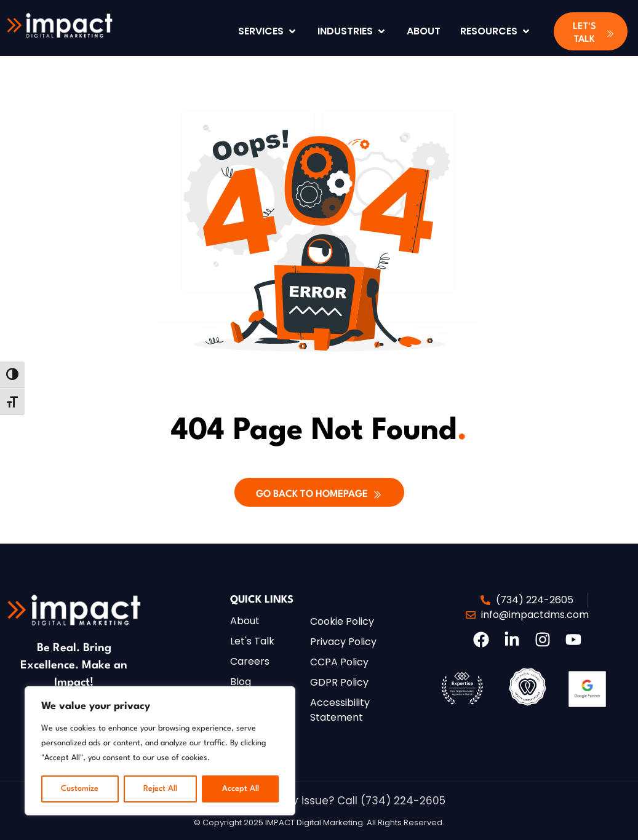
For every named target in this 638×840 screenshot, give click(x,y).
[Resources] (496, 31)
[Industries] (352, 31)
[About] (424, 31)
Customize (80, 789)
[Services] (268, 31)
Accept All (241, 789)
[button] (591, 31)
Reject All (160, 789)
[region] (160, 751)
